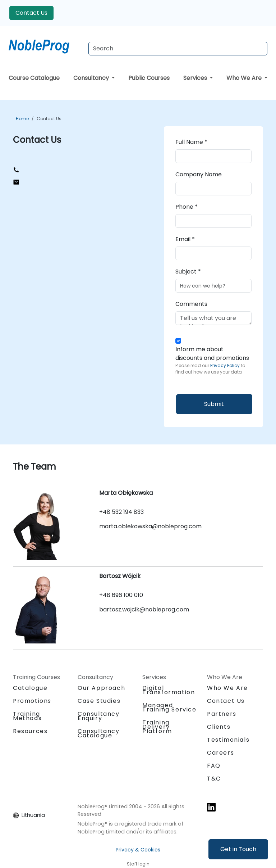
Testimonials (228, 740)
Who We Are (245, 78)
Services (196, 78)
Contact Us (31, 13)
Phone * (187, 207)
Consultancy (92, 78)
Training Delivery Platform (157, 727)
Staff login (138, 864)
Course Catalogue (34, 78)
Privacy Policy (226, 365)
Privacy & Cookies (138, 850)
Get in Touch (238, 849)
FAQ (214, 766)
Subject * (188, 272)
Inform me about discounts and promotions (213, 360)
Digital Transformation (169, 690)
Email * (185, 239)
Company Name (199, 174)
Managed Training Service (169, 707)
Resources (30, 731)
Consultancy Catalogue (99, 733)
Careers (220, 753)
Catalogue (30, 688)
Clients (219, 727)
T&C (214, 779)
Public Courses (149, 78)
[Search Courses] (178, 49)
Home (22, 119)
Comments (191, 304)
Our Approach (101, 688)
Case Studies (99, 701)
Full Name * (191, 142)
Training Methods (27, 716)
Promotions (32, 701)
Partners (222, 714)
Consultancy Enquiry (99, 716)
